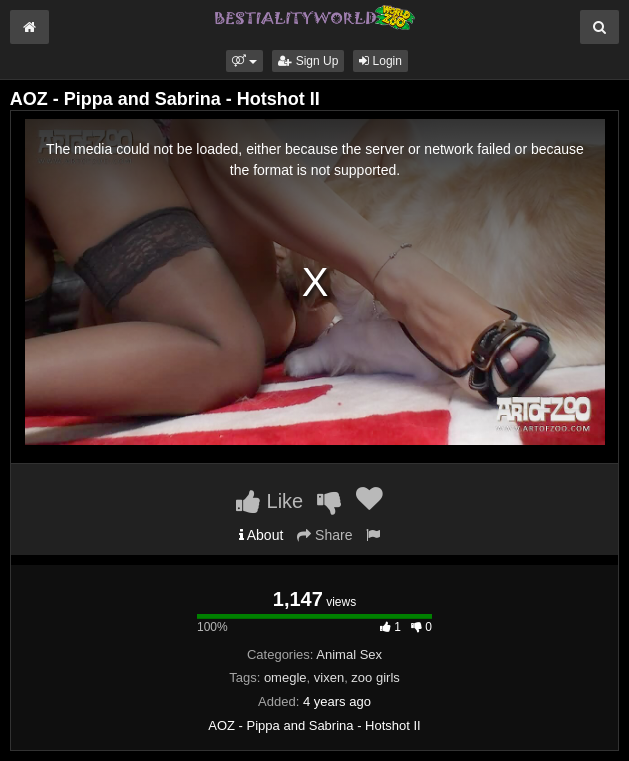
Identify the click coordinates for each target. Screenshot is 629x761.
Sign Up (308, 61)
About (261, 535)
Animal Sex (349, 654)
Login (380, 61)
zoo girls (375, 677)
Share (324, 535)
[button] (244, 61)
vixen (329, 677)
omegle (285, 677)
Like (269, 501)
